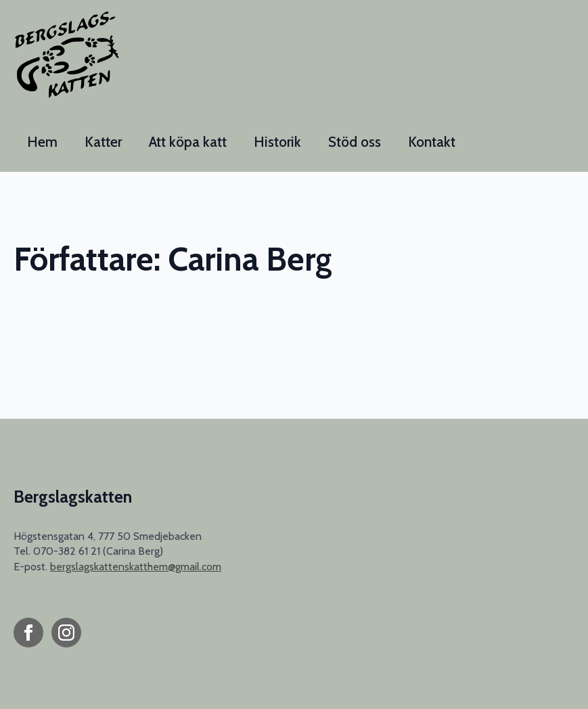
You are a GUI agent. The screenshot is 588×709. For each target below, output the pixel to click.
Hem (42, 142)
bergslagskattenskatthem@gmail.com (136, 567)
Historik (277, 142)
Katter (103, 142)
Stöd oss (355, 142)
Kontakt (432, 142)
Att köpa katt (188, 142)
